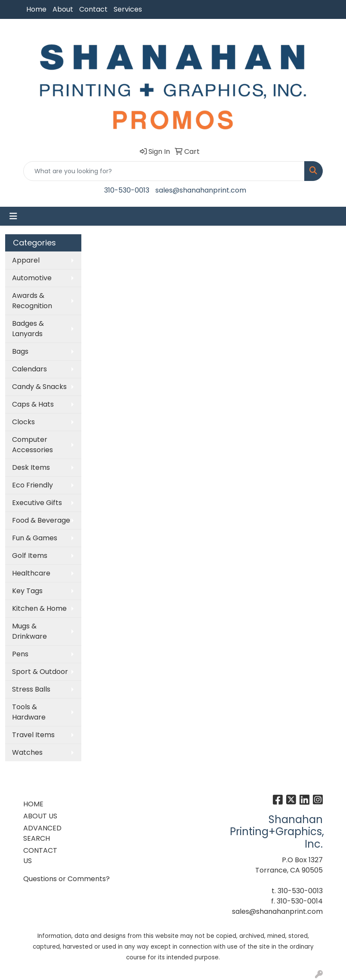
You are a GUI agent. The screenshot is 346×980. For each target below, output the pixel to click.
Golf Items (30, 556)
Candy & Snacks (39, 387)
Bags (20, 351)
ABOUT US (40, 816)
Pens (20, 654)
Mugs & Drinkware (29, 631)
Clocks (23, 422)
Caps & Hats (33, 404)
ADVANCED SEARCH (42, 833)
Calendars (29, 369)
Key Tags (27, 591)
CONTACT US (40, 856)
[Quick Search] (164, 171)
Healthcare (31, 573)
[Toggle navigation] (13, 216)
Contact (93, 9)
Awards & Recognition (32, 301)
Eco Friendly (32, 485)
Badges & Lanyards (28, 329)
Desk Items (31, 467)
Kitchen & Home (39, 608)
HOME (33, 804)
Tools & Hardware (29, 712)
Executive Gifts (37, 503)
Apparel (26, 260)
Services (128, 9)
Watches (27, 752)
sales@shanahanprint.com (201, 190)
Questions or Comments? (66, 879)
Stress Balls (31, 689)
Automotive (32, 278)
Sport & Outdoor (40, 672)
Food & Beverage (41, 520)
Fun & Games (35, 538)
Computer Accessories (32, 445)
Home (36, 9)
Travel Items (33, 735)
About (63, 9)
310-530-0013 (127, 190)
